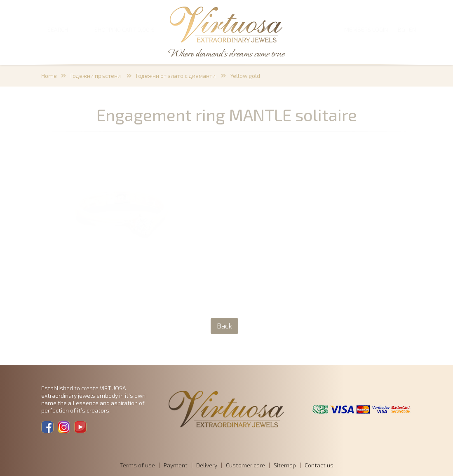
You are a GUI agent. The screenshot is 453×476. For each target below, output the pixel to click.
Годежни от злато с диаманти (176, 76)
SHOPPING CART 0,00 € (124, 29)
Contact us (319, 465)
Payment (176, 465)
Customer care (245, 465)
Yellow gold (245, 76)
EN (412, 29)
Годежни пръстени (96, 76)
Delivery (207, 465)
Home (49, 76)
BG (401, 29)
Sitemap (285, 465)
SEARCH (58, 29)
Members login (366, 29)
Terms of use (137, 465)
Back (224, 326)
